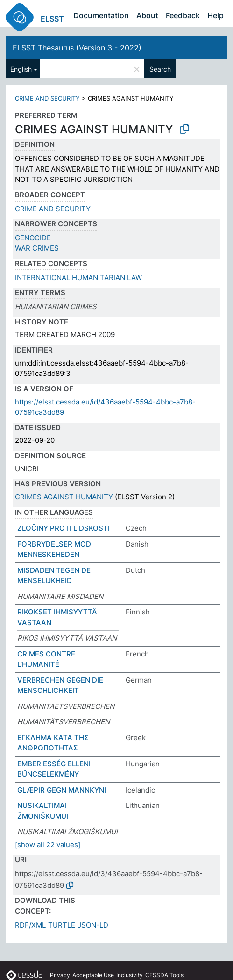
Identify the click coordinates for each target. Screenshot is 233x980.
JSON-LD (93, 925)
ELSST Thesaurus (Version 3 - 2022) (77, 48)
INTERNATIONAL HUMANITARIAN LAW (78, 277)
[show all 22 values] (48, 845)
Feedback (183, 15)
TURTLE (62, 925)
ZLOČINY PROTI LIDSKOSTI (64, 528)
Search (160, 69)
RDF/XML (30, 925)
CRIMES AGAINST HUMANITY (64, 497)
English (21, 69)
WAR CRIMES (37, 248)
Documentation (101, 15)
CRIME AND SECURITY (47, 98)
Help (215, 15)
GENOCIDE (33, 238)
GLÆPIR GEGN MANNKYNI (62, 790)
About (147, 15)
